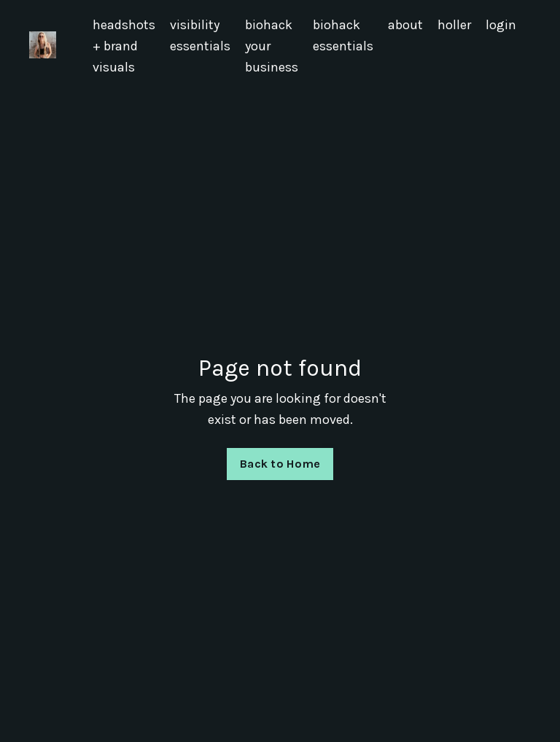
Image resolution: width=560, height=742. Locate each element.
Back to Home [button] (280, 464)
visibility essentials (200, 35)
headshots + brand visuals (124, 46)
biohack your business (272, 46)
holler (454, 25)
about (405, 25)
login (501, 25)
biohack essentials (343, 35)
